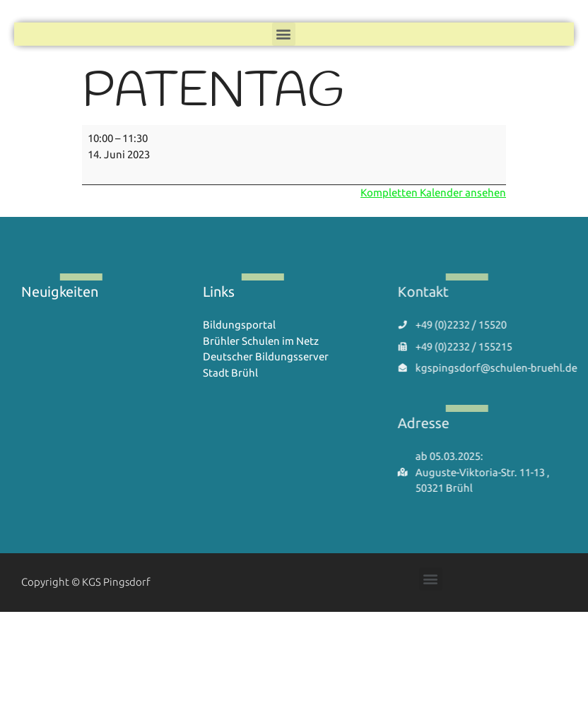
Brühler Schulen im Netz (261, 341)
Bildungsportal (239, 325)
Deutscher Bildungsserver (266, 356)
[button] (284, 33)
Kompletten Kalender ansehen (433, 193)
